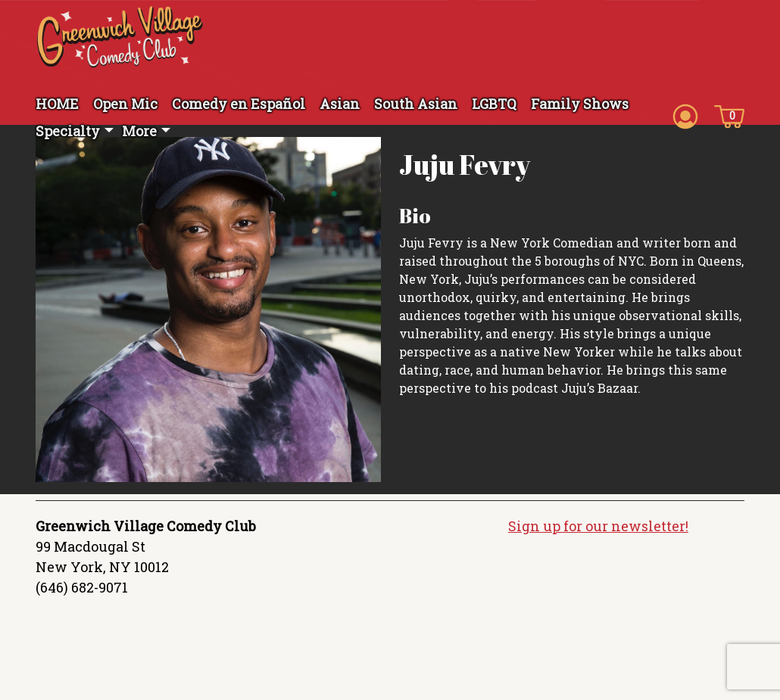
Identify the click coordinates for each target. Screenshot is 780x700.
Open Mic (125, 104)
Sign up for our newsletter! (598, 526)
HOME (57, 104)
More (139, 131)
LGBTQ (494, 104)
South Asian (416, 104)
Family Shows (580, 104)
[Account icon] (685, 115)
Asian (340, 104)
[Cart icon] (729, 115)
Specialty (68, 131)
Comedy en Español (239, 104)
